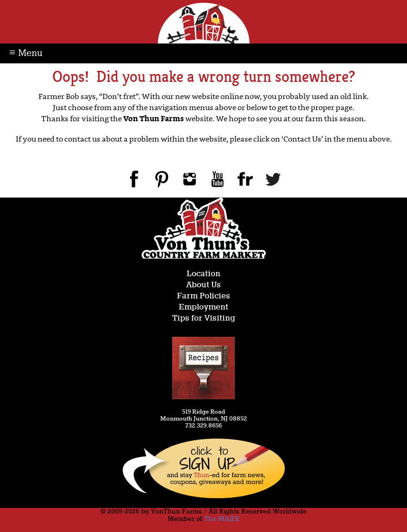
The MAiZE (222, 519)
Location (203, 274)
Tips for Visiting (204, 319)
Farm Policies (203, 296)
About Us (203, 285)
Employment (203, 307)
